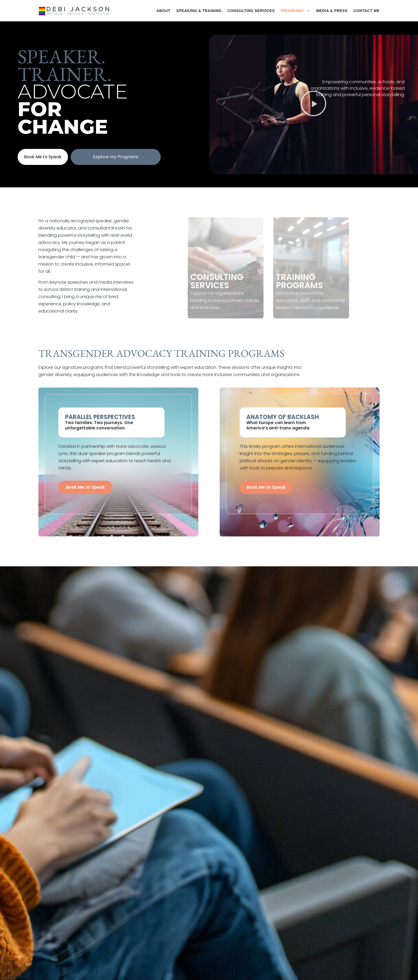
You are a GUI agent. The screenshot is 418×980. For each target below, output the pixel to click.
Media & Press (332, 11)
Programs (296, 11)
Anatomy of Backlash (283, 417)
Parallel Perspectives (100, 417)
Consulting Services (251, 11)
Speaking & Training (199, 11)
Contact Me (367, 11)
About (163, 11)
